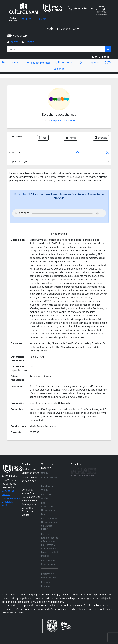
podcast (101, 138)
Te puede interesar (38, 63)
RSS (43, 138)
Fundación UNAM (47, 488)
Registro (30, 42)
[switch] (9, 36)
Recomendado (65, 62)
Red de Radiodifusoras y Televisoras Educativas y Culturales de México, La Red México (49, 545)
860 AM (41, 19)
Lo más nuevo (12, 62)
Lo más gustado (90, 62)
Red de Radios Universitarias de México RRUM (49, 524)
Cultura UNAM (49, 478)
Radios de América (47, 496)
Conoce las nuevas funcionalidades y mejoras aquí (11, 498)
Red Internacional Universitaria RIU (49, 508)
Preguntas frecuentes (47, 584)
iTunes (71, 138)
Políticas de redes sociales (49, 576)
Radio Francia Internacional (49, 562)
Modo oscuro (21, 36)
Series (59, 69)
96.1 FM (26, 19)
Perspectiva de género (63, 121)
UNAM (45, 473)
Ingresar (15, 42)
